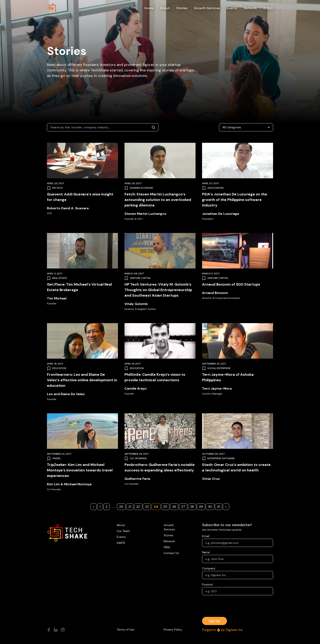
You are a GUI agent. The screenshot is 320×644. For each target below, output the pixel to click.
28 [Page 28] (192, 507)
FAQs (167, 547)
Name (206, 552)
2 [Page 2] (107, 507)
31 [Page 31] (219, 507)
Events (232, 8)
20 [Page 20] (121, 507)
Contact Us (171, 553)
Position (207, 584)
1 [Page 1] (100, 507)
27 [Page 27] (183, 507)
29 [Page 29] (201, 507)
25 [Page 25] (165, 507)
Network (250, 8)
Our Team (123, 531)
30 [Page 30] (210, 507)
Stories (182, 8)
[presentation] (238, 606)
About (165, 8)
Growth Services (207, 8)
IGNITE (121, 543)
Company (209, 568)
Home (149, 8)
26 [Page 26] (174, 507)
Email (206, 536)
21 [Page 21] (130, 507)
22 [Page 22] (138, 507)
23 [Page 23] (147, 507)
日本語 (268, 8)
